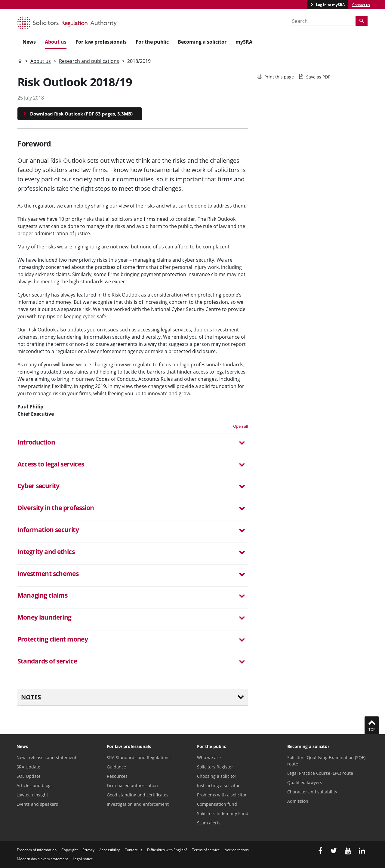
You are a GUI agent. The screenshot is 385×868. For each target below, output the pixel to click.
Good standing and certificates (138, 795)
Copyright (69, 850)
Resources (117, 776)
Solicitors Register (215, 767)
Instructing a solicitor (218, 785)
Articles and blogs (35, 785)
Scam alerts (209, 823)
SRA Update (28, 767)
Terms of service (206, 850)
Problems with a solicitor (222, 795)
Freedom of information (37, 850)
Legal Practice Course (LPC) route (320, 773)
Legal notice (83, 859)
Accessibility (109, 850)
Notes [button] (133, 697)
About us (41, 61)
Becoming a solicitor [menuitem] (202, 42)
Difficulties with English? (167, 850)
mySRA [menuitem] (244, 42)
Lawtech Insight (32, 795)
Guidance (116, 767)
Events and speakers (37, 804)
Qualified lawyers (305, 782)
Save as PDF (314, 77)
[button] (133, 443)
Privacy (88, 850)
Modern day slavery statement (42, 859)
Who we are (209, 757)
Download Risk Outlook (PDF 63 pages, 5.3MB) (81, 114)
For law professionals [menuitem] (101, 42)
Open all (240, 426)
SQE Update (29, 776)
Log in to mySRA (330, 5)
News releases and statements (48, 757)
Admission (298, 801)
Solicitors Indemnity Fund (223, 813)
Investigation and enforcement (138, 804)
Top (372, 725)
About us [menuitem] (56, 42)
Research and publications (89, 61)
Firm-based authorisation (132, 785)
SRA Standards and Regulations (139, 757)
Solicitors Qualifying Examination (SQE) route (326, 761)
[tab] (133, 444)
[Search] (362, 21)
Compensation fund (217, 804)
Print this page (276, 77)
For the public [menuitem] (152, 42)
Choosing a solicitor (217, 776)
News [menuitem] (29, 42)
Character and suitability (312, 792)
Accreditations (237, 850)
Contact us (361, 5)
